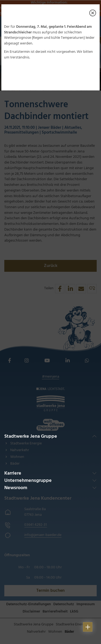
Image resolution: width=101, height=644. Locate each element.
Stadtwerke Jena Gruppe (31, 436)
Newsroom (16, 488)
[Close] (93, 13)
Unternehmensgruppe (28, 481)
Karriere (13, 473)
